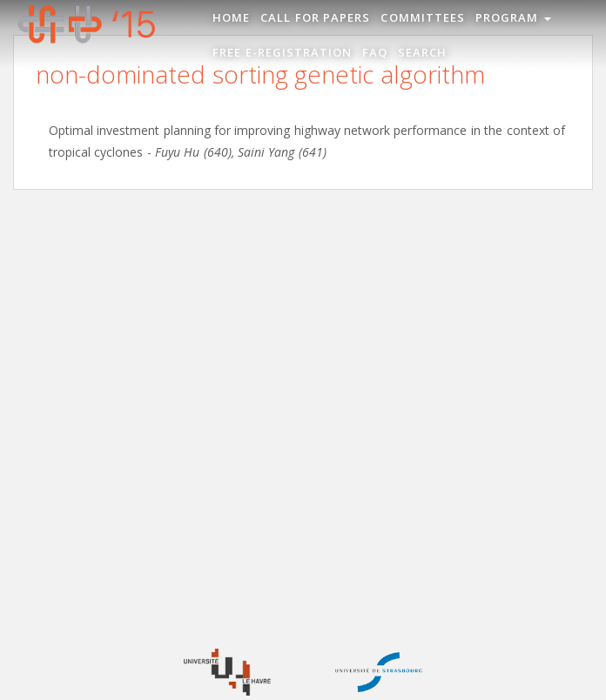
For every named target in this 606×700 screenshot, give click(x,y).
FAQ (375, 52)
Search (422, 52)
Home (231, 17)
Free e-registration (282, 52)
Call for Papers (315, 17)
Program (513, 17)
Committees (422, 17)
